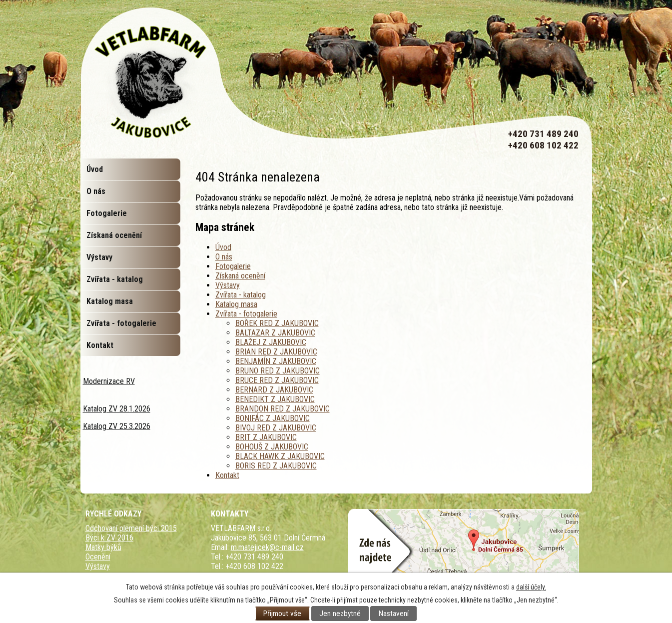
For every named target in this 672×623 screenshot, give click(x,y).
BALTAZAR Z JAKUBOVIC (275, 333)
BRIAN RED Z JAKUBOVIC (276, 352)
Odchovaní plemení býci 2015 (131, 528)
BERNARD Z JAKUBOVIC (274, 390)
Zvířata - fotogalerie (246, 314)
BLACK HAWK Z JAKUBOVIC (280, 456)
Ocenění (98, 557)
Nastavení (394, 613)
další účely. (531, 587)
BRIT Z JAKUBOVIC (266, 437)
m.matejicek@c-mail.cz (267, 547)
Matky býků (103, 547)
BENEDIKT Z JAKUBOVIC (275, 399)
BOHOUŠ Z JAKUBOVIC (272, 447)
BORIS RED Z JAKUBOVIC (276, 466)
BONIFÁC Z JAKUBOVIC (273, 418)
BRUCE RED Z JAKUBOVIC (277, 380)
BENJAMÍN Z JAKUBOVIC (276, 361)
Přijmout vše (282, 613)
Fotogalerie (233, 266)
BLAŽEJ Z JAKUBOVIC (271, 342)
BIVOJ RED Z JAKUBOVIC (276, 428)
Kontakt (227, 475)
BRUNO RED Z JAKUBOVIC (278, 371)
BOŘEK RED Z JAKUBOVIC (277, 323)
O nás (224, 257)
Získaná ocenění (240, 276)
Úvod (223, 247)
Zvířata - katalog (241, 295)
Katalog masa (236, 304)
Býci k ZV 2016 (109, 538)
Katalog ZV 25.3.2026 (117, 426)
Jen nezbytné (340, 613)
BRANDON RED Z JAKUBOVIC (283, 409)
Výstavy (228, 285)
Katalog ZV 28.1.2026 (117, 409)
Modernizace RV (109, 381)
